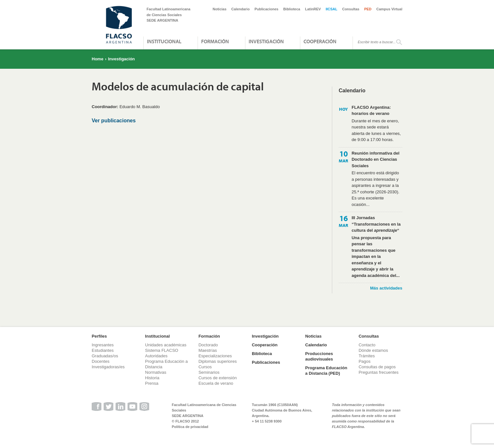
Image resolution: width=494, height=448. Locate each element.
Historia (152, 378)
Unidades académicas (166, 345)
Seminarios (209, 372)
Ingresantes (103, 345)
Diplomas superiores (218, 361)
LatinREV (313, 9)
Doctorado (208, 345)
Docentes (101, 361)
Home (98, 59)
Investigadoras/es (108, 367)
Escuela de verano (216, 383)
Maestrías (208, 350)
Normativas (156, 372)
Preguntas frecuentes (379, 372)
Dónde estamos (373, 350)
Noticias (220, 9)
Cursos (205, 367)
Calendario (240, 9)
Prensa (152, 383)
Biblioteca (292, 9)
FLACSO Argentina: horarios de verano (371, 111)
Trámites (367, 356)
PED (368, 9)
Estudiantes (103, 350)
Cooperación (320, 41)
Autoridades (156, 356)
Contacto (367, 345)
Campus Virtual (390, 9)
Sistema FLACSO (162, 350)
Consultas (351, 9)
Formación (215, 41)
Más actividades (386, 288)
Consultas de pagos (377, 367)
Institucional (164, 41)
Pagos (365, 361)
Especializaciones (215, 356)
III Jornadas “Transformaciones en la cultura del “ (376, 224)
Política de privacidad (190, 427)
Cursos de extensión (218, 378)
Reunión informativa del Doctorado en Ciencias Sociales (376, 159)
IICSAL (332, 9)
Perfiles (99, 336)
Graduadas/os (105, 356)
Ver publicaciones (114, 121)
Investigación (266, 41)
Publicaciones (266, 9)
